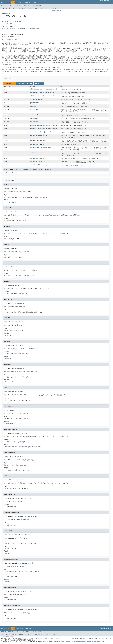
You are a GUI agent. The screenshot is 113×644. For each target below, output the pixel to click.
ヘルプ (34, 2)
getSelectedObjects (11, 173)
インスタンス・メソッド (25, 83)
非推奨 (26, 2)
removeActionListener (38, 125)
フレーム (19, 5)
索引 (30, 2)
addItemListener (36, 96)
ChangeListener (49, 92)
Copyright (4, 642)
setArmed (33, 141)
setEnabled (34, 144)
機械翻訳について (57, 11)
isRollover (34, 118)
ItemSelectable (7, 23)
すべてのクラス (37, 5)
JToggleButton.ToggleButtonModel (29, 29)
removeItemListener (37, 132)
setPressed (34, 158)
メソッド (30, 8)
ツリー (22, 2)
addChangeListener (37, 92)
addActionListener (37, 89)
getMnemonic (34, 103)
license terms (65, 642)
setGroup (33, 148)
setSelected (34, 165)
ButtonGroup (41, 148)
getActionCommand (36, 99)
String (6, 99)
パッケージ (7, 2)
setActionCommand (36, 135)
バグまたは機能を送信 (7, 637)
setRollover (34, 162)
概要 (2, 2)
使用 (18, 2)
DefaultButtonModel (9, 29)
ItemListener (47, 96)
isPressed (34, 115)
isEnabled (34, 110)
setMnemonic (34, 153)
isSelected (34, 122)
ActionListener (49, 89)
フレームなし (26, 5)
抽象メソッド (39, 83)
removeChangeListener (38, 129)
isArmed (33, 106)
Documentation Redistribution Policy (83, 642)
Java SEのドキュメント (43, 638)
